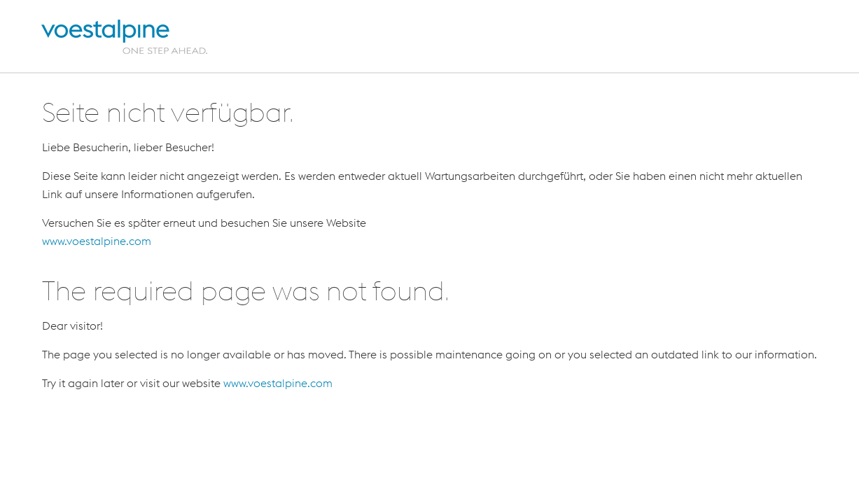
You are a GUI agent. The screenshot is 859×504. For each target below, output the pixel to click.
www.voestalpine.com (97, 241)
